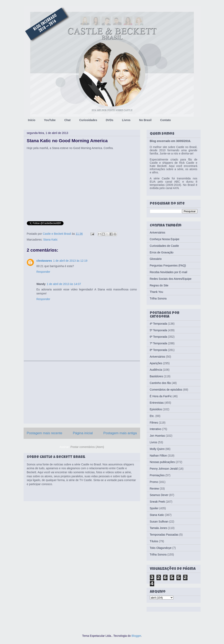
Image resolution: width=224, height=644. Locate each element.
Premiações (157, 475)
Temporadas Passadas (164, 535)
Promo (154, 482)
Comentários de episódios (166, 390)
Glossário (156, 259)
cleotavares (44, 261)
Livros (126, 120)
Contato (166, 120)
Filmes (154, 423)
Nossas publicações (162, 462)
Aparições (156, 363)
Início (32, 120)
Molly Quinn (157, 449)
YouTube (50, 120)
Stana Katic (50, 240)
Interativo (156, 429)
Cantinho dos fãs (160, 383)
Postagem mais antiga (120, 433)
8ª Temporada (159, 350)
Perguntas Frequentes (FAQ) (168, 265)
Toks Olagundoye (161, 548)
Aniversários (158, 232)
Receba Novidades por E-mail (169, 272)
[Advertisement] (82, 392)
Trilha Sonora (158, 298)
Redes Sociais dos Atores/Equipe (171, 279)
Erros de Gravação (162, 252)
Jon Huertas (157, 436)
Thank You (156, 292)
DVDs (110, 120)
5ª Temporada (159, 330)
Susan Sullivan (159, 522)
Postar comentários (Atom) (87, 447)
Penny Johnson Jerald (164, 469)
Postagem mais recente (45, 433)
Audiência (156, 370)
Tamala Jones (158, 528)
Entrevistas (157, 403)
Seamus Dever (159, 495)
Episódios (156, 409)
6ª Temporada (159, 337)
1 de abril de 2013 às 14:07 (64, 284)
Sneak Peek (157, 502)
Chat (67, 120)
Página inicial (83, 433)
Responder (43, 272)
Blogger (136, 636)
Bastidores (156, 376)
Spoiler (154, 508)
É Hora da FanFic (161, 396)
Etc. (152, 416)
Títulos (154, 541)
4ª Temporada (159, 324)
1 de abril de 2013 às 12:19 (70, 261)
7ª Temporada (159, 343)
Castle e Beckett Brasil (57, 234)
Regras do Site (159, 285)
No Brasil (145, 120)
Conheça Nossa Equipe (165, 239)
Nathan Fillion (158, 456)
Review (154, 489)
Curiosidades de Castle (164, 246)
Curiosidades (88, 120)
